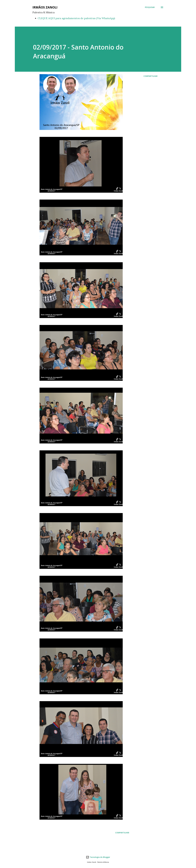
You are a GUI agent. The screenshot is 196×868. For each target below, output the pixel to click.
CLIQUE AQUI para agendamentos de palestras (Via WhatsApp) (76, 18)
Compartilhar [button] (151, 76)
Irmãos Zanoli (45, 7)
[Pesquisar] (150, 7)
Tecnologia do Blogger (98, 857)
